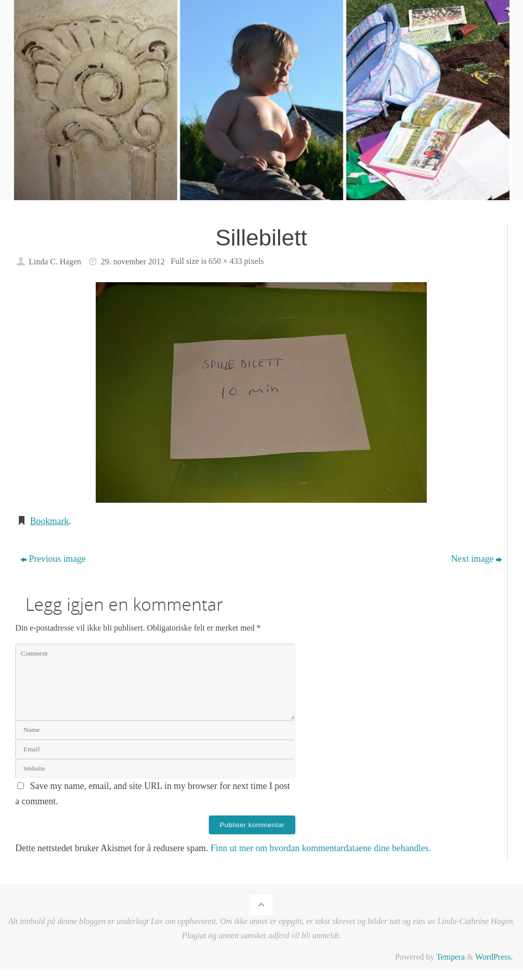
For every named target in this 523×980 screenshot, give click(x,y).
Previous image (53, 559)
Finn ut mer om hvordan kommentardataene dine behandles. (321, 848)
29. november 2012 (133, 262)
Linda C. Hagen (55, 262)
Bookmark (49, 521)
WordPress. (494, 957)
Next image (477, 559)
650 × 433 (226, 261)
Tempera (450, 957)
